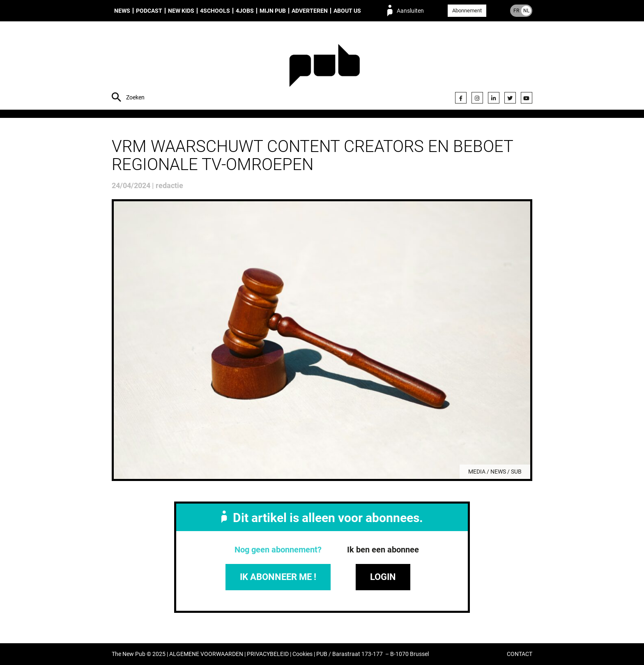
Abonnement (467, 10)
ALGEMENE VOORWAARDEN (206, 654)
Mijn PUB (273, 11)
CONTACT (520, 654)
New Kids (181, 11)
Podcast (149, 11)
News (122, 11)
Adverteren (310, 11)
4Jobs (245, 11)
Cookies (302, 654)
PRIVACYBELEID (268, 654)
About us (347, 11)
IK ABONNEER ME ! (278, 577)
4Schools (215, 11)
